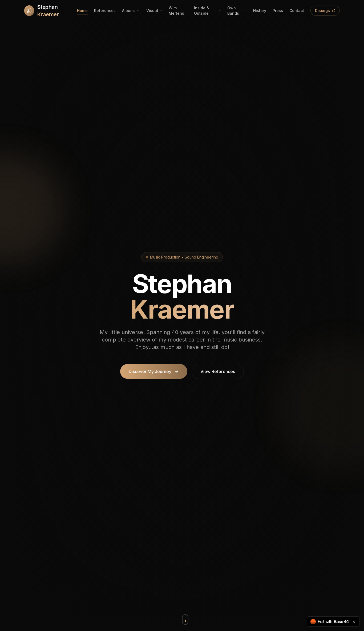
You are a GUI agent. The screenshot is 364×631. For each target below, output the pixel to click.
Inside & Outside (207, 11)
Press (278, 11)
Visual (154, 11)
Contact (297, 11)
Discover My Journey (154, 371)
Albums (131, 11)
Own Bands (237, 11)
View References (218, 371)
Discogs (325, 11)
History (260, 11)
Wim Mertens (176, 11)
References (105, 11)
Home (82, 11)
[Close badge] (354, 622)
